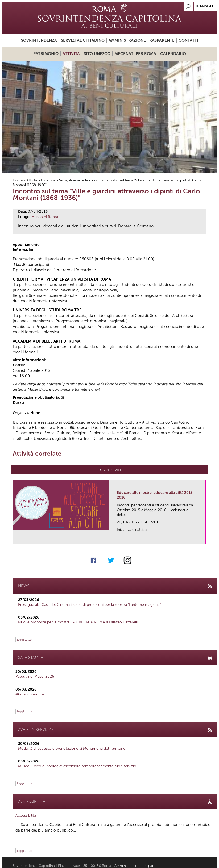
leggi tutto (24, 640)
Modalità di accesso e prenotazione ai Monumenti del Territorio (72, 748)
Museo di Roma (45, 217)
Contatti (188, 40)
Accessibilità (26, 815)
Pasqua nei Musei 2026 (35, 676)
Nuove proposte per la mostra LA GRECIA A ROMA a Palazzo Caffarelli (78, 622)
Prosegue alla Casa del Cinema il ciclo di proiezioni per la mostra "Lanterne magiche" (89, 605)
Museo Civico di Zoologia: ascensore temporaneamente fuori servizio (77, 766)
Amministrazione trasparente (142, 40)
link (202, 538)
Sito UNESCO (97, 54)
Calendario (173, 54)
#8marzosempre (30, 694)
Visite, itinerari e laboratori (80, 180)
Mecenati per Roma (135, 54)
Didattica (48, 180)
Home (18, 180)
